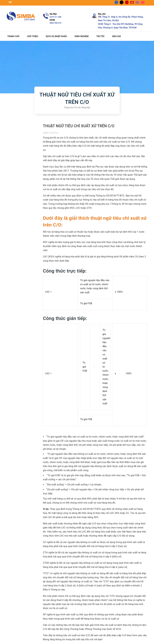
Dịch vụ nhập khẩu (56, 36)
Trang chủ (13, 36)
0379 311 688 (56, 17)
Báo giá (117, 36)
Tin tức (100, 36)
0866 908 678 (56, 23)
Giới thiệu (33, 36)
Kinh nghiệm (82, 36)
